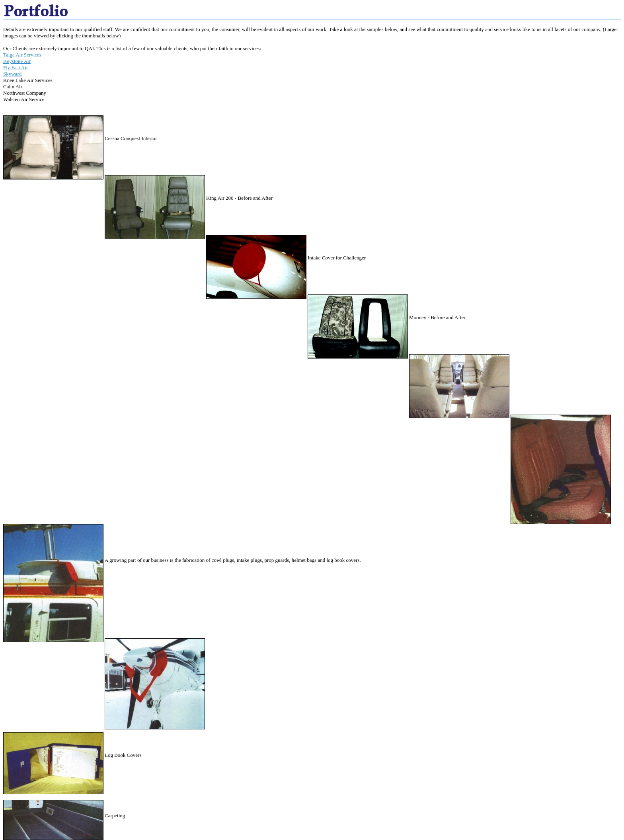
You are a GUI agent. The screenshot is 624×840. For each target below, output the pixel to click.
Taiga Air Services (22, 55)
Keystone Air (17, 61)
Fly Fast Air (16, 67)
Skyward (12, 74)
